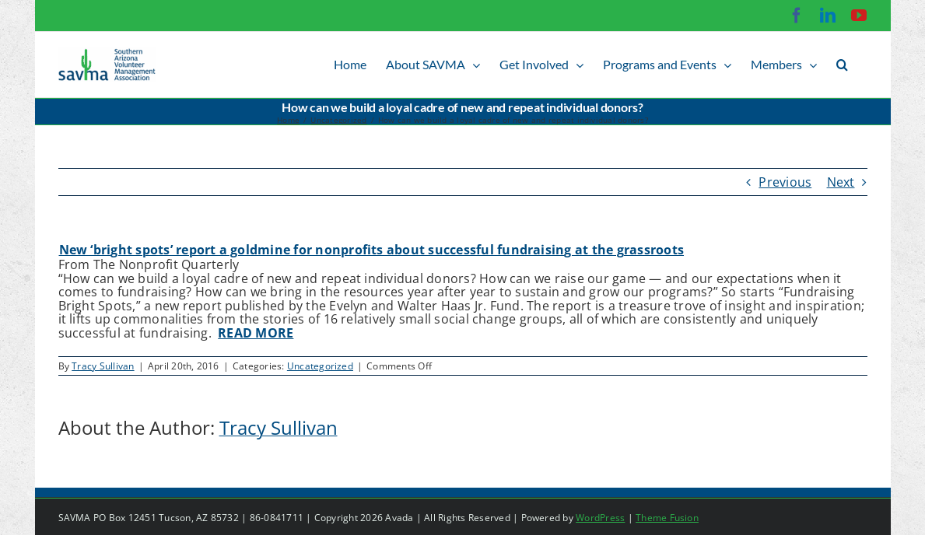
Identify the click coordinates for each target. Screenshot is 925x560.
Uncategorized (320, 366)
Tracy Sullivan (103, 366)
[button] (862, 65)
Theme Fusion (667, 518)
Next (841, 182)
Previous (785, 182)
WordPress (600, 518)
